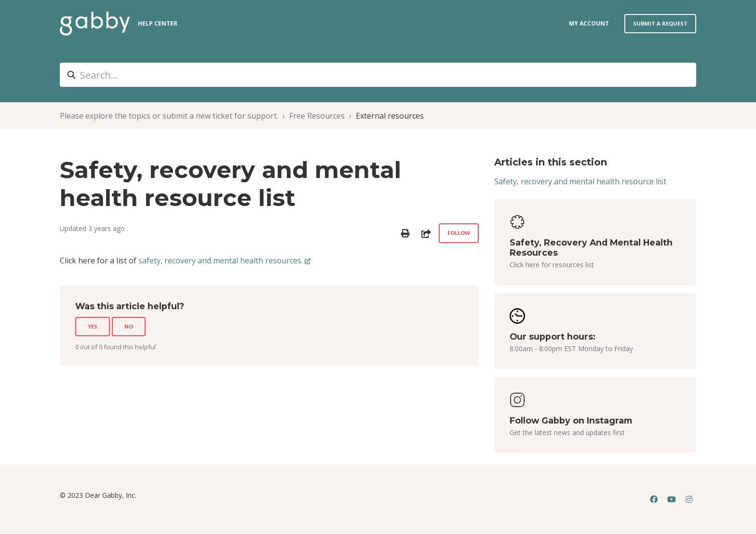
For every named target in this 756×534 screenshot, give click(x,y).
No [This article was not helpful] (129, 326)
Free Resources (317, 116)
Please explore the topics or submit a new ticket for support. (169, 116)
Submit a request (660, 23)
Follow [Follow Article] (459, 233)
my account (589, 23)
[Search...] (378, 75)
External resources (390, 116)
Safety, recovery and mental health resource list (580, 181)
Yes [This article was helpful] (93, 326)
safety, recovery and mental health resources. (221, 260)
